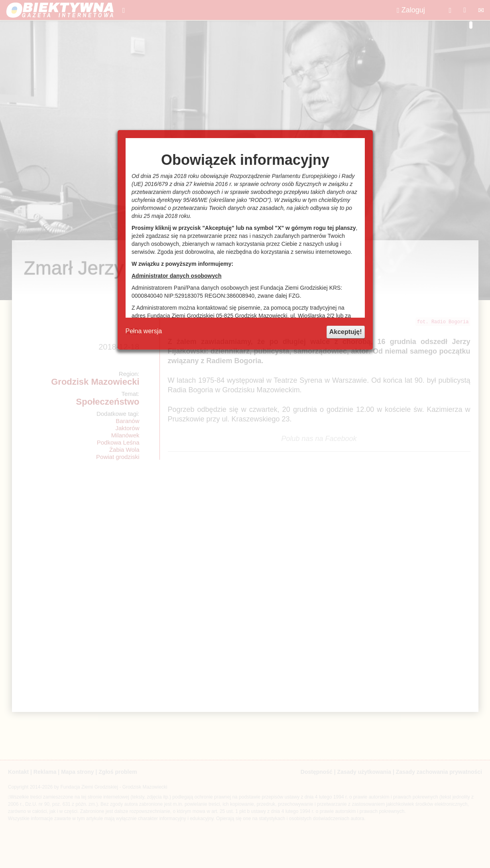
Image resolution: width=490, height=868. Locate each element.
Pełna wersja (144, 331)
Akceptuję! (346, 332)
